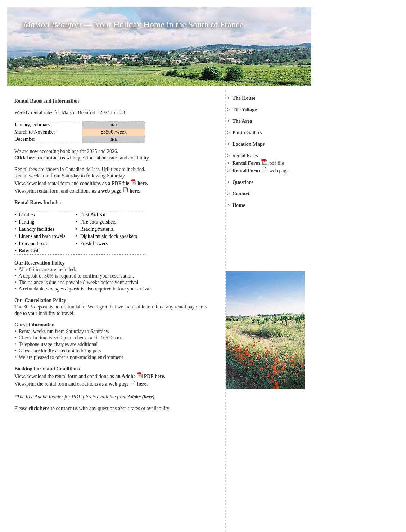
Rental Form (247, 163)
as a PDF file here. (125, 183)
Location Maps (248, 144)
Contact (241, 194)
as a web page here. (116, 191)
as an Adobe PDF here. (137, 376)
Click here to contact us (40, 158)
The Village (244, 110)
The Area (242, 121)
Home (239, 205)
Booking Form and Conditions (47, 369)
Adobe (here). (142, 397)
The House (244, 98)
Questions (243, 182)
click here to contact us (53, 408)
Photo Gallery (247, 133)
